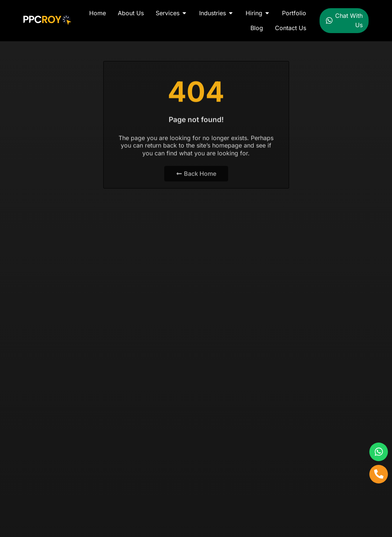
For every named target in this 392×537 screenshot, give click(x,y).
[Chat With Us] (329, 20)
